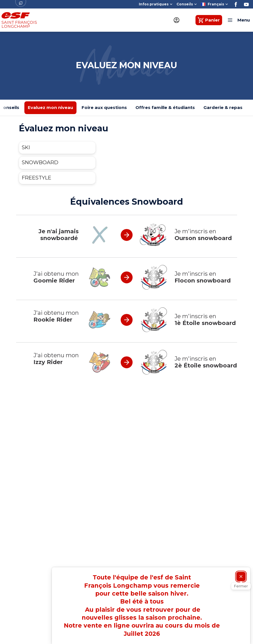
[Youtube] (246, 4)
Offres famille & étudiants (165, 107)
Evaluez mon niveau (50, 107)
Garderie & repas (223, 107)
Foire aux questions (104, 107)
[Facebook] (236, 4)
